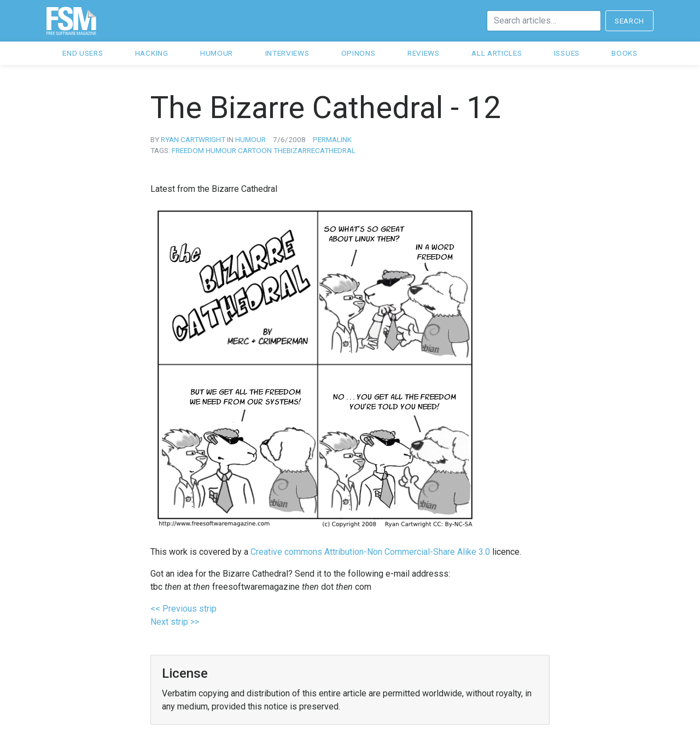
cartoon (255, 150)
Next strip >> (175, 622)
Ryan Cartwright (193, 139)
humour (250, 139)
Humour (217, 53)
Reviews (424, 53)
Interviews (287, 53)
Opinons (358, 53)
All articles (497, 53)
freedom (188, 150)
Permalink (332, 139)
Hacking (152, 53)
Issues (567, 53)
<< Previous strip (183, 609)
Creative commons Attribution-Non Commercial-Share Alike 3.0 (370, 552)
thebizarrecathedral (314, 150)
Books (624, 53)
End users (83, 53)
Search (629, 21)
